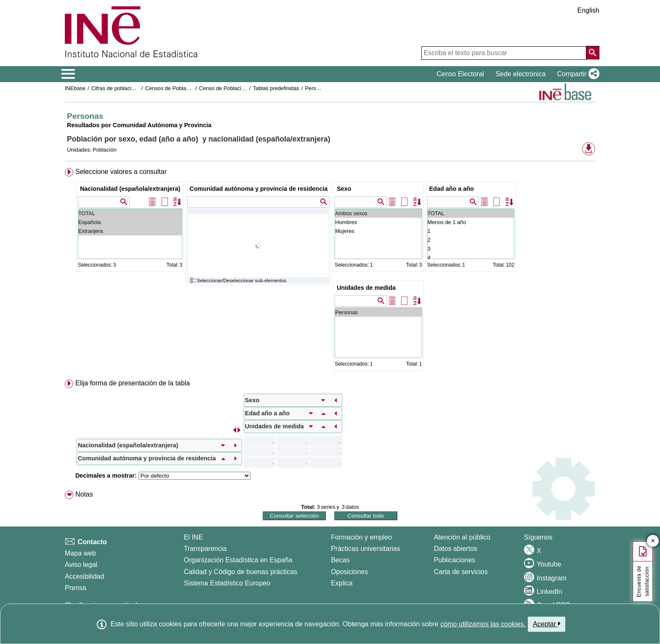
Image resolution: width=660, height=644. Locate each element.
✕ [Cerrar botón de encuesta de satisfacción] (653, 541)
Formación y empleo (361, 537)
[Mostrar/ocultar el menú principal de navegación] (68, 74)
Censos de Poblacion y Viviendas (185, 88)
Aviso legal (81, 565)
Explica (342, 583)
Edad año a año (452, 189)
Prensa (76, 588)
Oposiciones (349, 572)
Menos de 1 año (471, 222)
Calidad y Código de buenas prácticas (241, 572)
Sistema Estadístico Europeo (227, 583)
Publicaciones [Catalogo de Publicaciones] (455, 560)
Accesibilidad (84, 576)
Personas (317, 88)
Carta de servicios (461, 572)
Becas (340, 560)
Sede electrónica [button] (520, 74)
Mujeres (378, 231)
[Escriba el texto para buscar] (504, 53)
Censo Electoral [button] (460, 74)
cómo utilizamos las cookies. (483, 624)
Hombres (378, 222)
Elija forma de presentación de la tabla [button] (133, 383)
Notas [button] (84, 494)
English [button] (588, 10)
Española (130, 222)
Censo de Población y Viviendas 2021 (244, 88)
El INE (193, 537)
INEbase (75, 88)
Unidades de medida (366, 288)
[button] (576, 74)
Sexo (344, 189)
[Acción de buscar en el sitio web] (593, 53)
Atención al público (462, 537)
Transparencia (205, 549)
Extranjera (130, 231)
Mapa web (80, 553)
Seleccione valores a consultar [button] (121, 172)
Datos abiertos (456, 549)
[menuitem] (330, 271)
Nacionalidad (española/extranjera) (130, 189)
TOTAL (130, 213)
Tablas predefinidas (276, 88)
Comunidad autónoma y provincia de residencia (258, 189)
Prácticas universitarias (366, 549)
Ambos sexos (378, 213)
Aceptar (547, 624)
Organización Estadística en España (238, 560)
